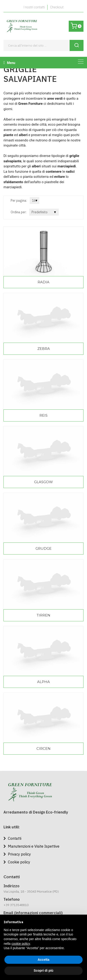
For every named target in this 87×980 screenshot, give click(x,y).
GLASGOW (43, 482)
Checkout (57, 7)
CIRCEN (43, 749)
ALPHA (43, 682)
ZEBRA (44, 349)
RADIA (43, 282)
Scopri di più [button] (43, 970)
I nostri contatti (34, 7)
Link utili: (12, 827)
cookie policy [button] (21, 944)
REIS (43, 415)
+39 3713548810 (16, 905)
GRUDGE (43, 548)
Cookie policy (17, 862)
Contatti (12, 838)
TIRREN (43, 615)
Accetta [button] (43, 960)
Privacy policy (17, 854)
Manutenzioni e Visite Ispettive (31, 846)
